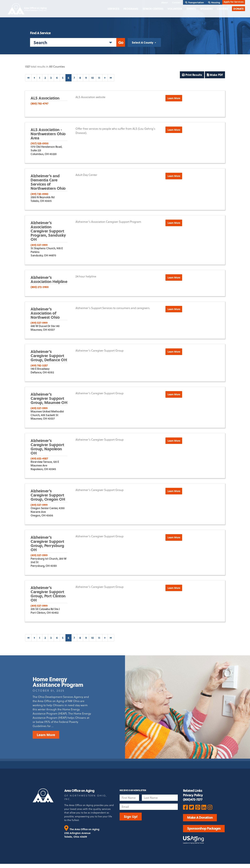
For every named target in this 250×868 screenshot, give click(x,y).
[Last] (111, 78)
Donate (238, 9)
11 (99, 78)
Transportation (195, 2)
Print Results (192, 75)
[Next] (105, 78)
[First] (28, 78)
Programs (131, 9)
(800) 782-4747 (39, 103)
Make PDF (215, 75)
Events (191, 9)
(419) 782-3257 (39, 365)
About (165, 2)
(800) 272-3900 (39, 287)
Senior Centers (153, 9)
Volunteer (175, 9)
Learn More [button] (174, 98)
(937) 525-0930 (39, 143)
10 (92, 78)
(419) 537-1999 (39, 245)
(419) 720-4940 (39, 194)
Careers (222, 9)
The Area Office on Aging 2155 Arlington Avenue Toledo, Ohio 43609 (82, 833)
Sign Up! (131, 816)
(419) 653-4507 (39, 458)
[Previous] (34, 78)
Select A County (143, 42)
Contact (176, 2)
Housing (214, 2)
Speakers (206, 9)
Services (113, 9)
